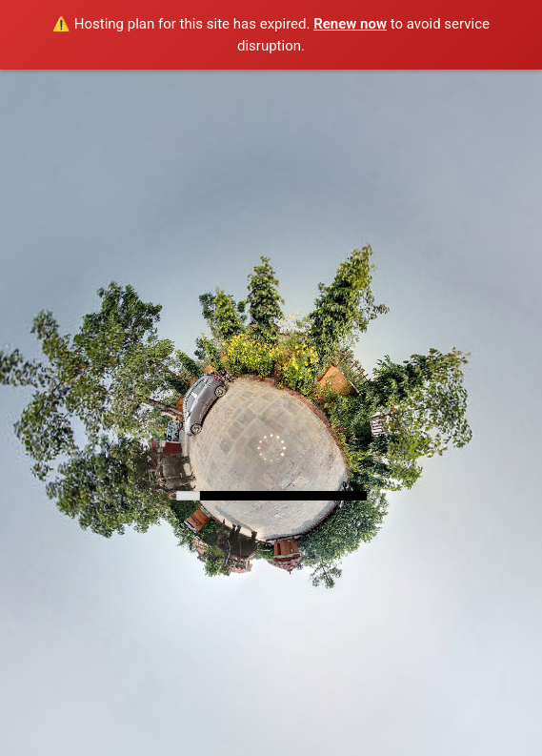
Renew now (350, 24)
